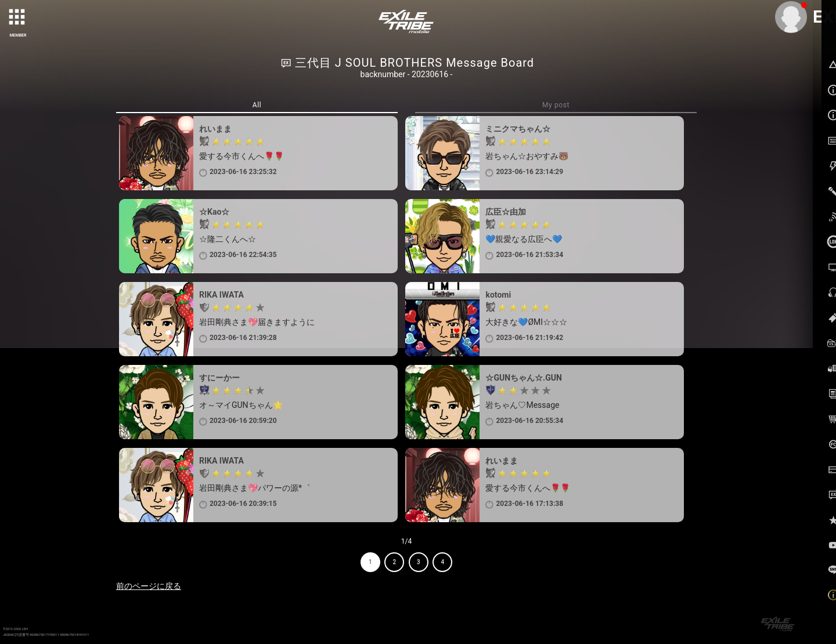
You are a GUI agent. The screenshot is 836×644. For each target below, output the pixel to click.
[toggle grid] (18, 18)
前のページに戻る (149, 586)
